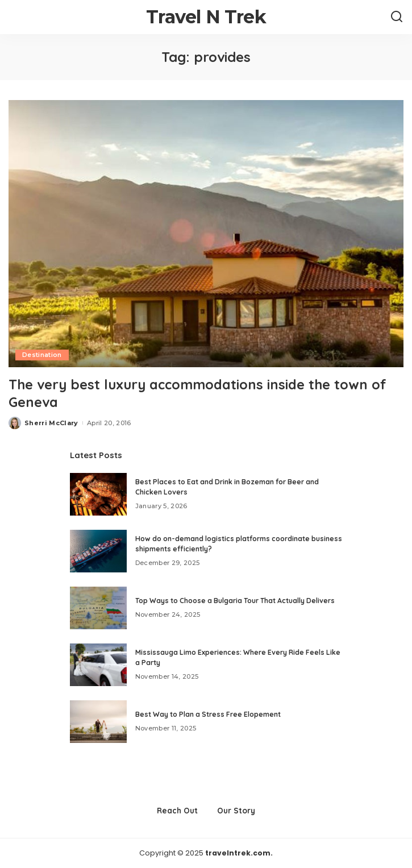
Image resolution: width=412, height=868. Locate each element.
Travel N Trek (206, 17)
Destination (42, 355)
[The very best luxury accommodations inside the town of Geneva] (206, 234)
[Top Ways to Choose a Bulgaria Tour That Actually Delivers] (98, 608)
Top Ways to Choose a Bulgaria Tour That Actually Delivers (235, 601)
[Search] (397, 17)
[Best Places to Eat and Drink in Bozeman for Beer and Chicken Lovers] (98, 494)
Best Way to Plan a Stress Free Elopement (208, 714)
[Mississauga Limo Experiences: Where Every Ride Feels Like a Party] (98, 665)
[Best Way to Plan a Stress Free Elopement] (98, 722)
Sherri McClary (51, 423)
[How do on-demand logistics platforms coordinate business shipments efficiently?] (98, 551)
